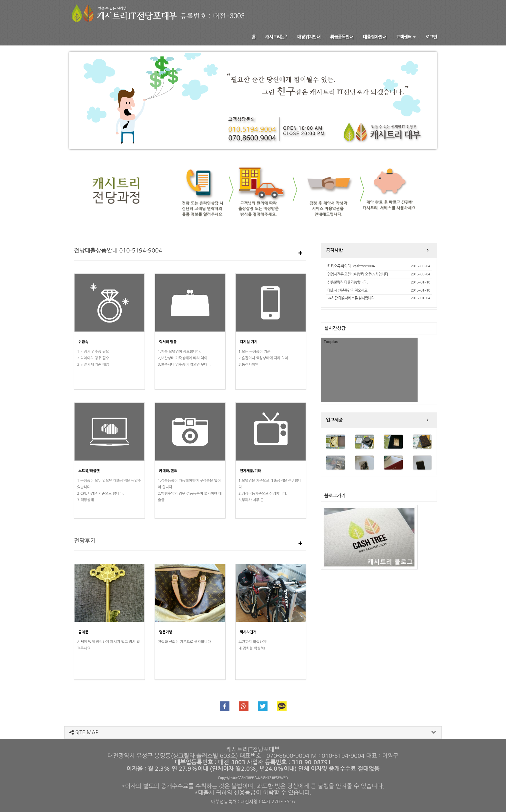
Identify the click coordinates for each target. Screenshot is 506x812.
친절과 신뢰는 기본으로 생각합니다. (185, 642)
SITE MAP (84, 732)
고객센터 (406, 37)
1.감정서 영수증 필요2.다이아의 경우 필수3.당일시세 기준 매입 (93, 358)
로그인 (431, 37)
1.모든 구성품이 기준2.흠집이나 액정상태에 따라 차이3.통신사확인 (263, 358)
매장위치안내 (309, 37)
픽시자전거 (248, 632)
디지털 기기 (249, 342)
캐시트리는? (276, 37)
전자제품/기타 (250, 471)
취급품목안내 (342, 37)
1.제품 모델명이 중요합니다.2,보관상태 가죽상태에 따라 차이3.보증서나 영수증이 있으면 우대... (184, 358)
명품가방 (166, 632)
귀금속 (83, 342)
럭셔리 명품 (168, 342)
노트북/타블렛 (89, 471)
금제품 (83, 632)
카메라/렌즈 (168, 471)
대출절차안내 (375, 37)
